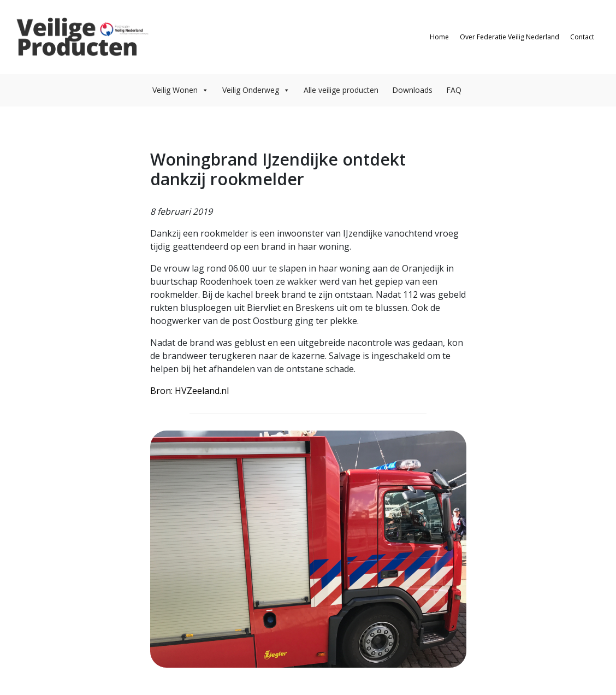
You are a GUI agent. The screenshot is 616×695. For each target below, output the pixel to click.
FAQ (454, 90)
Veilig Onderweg (256, 90)
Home (439, 37)
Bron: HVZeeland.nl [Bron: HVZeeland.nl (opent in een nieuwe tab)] (189, 391)
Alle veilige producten (341, 90)
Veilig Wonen (180, 90)
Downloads (412, 90)
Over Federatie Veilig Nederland (510, 37)
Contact (582, 37)
